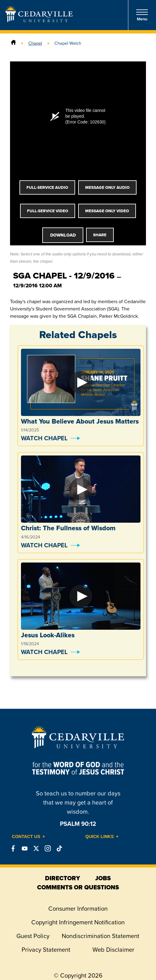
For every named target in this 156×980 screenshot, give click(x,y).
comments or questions (78, 887)
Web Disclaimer (113, 950)
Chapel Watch (68, 43)
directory (62, 878)
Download (63, 235)
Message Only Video (107, 211)
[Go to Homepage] (39, 20)
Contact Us (26, 836)
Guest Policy (33, 936)
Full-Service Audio (47, 187)
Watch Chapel (44, 438)
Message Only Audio (107, 187)
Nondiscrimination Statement (101, 936)
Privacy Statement (46, 950)
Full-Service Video (48, 211)
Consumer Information (78, 909)
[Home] (13, 43)
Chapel (35, 43)
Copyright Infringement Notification (78, 922)
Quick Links (100, 836)
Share (100, 235)
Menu (142, 15)
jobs (103, 878)
